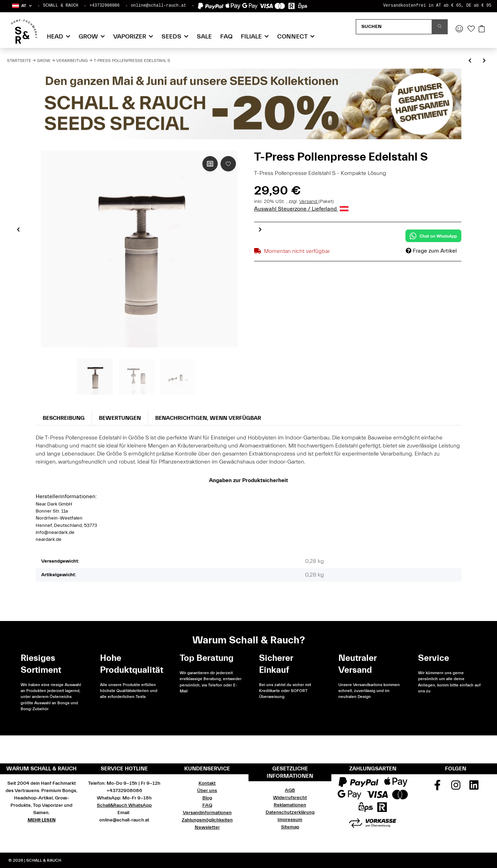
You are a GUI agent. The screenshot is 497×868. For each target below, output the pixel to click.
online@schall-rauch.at (158, 6)
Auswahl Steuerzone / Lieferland (301, 209)
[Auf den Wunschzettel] (228, 164)
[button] (21, 6)
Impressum (290, 820)
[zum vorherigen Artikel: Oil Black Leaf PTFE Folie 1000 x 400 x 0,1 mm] (470, 61)
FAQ (226, 37)
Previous (18, 229)
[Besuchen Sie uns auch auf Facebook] (437, 788)
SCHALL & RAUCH (61, 6)
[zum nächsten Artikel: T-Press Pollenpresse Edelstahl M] (484, 61)
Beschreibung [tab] (64, 418)
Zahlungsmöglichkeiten (207, 820)
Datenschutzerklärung (290, 812)
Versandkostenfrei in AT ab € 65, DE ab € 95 (437, 6)
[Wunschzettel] (471, 29)
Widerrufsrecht (290, 798)
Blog (207, 798)
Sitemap (290, 827)
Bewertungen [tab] (120, 418)
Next (260, 229)
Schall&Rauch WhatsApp (124, 805)
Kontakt (207, 783)
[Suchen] (394, 27)
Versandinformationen (207, 813)
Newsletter (207, 827)
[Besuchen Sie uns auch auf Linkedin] (474, 788)
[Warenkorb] (482, 29)
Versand (309, 202)
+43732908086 (105, 6)
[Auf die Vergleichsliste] (210, 164)
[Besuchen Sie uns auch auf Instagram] (456, 788)
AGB (290, 790)
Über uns (207, 791)
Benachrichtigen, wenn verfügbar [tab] (208, 418)
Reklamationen (290, 805)
